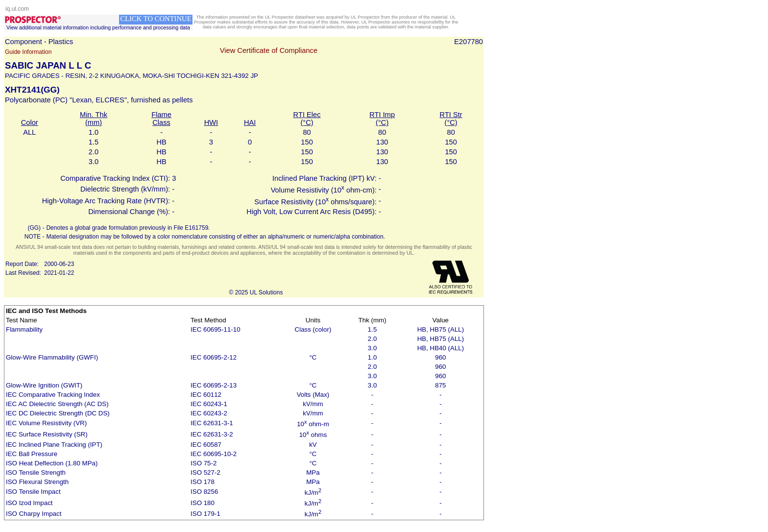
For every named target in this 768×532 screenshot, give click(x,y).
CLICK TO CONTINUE (156, 19)
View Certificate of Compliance (269, 50)
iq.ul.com (17, 9)
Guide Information (28, 52)
